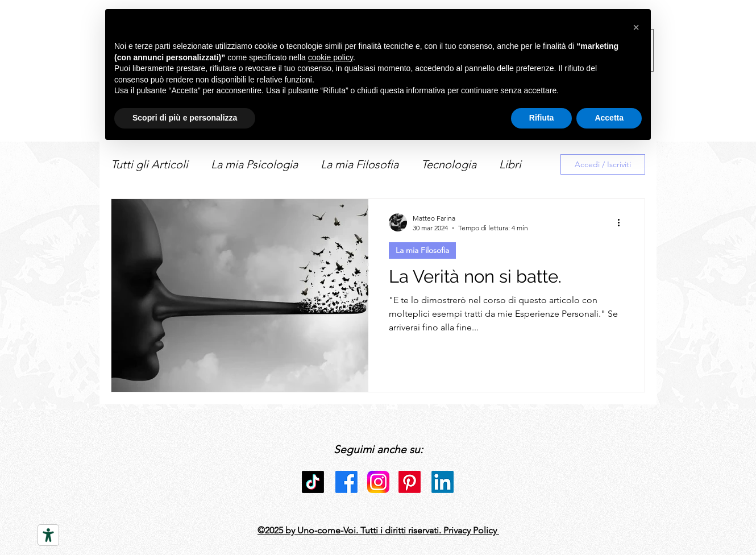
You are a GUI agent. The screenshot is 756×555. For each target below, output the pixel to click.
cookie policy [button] (331, 57)
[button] (636, 27)
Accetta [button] (609, 118)
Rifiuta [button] (542, 118)
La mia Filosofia (360, 164)
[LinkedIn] (443, 482)
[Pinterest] (410, 482)
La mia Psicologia (254, 164)
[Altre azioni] (622, 222)
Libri (510, 164)
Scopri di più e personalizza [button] (185, 118)
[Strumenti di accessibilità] (48, 535)
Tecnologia (449, 164)
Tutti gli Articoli (149, 164)
